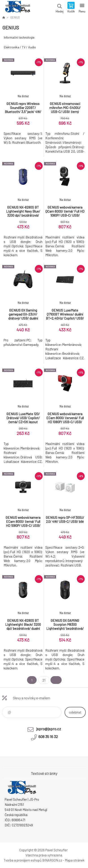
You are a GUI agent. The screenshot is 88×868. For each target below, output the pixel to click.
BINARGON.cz (52, 860)
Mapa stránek (75, 860)
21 (44, 680)
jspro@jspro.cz (49, 729)
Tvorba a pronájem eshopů (23, 860)
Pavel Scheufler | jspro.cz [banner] (18, 8)
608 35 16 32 (48, 737)
